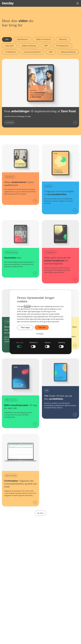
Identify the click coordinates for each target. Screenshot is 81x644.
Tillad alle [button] (43, 327)
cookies (27, 306)
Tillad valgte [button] (25, 327)
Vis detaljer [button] (41, 334)
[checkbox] (20, 345)
